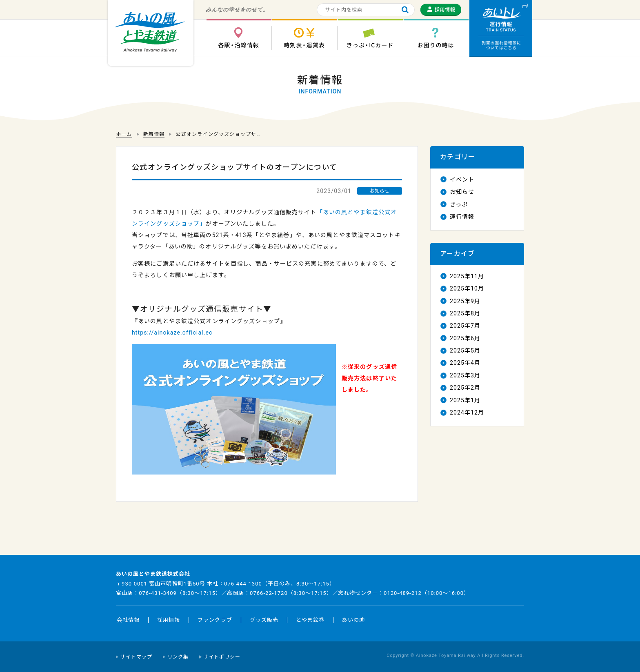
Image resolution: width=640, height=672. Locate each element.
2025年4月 (465, 363)
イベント (462, 180)
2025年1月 (465, 400)
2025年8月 (465, 313)
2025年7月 (465, 326)
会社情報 (128, 620)
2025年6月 (465, 338)
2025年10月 (467, 288)
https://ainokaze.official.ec (172, 333)
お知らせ (462, 192)
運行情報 (462, 217)
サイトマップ (136, 657)
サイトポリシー (222, 657)
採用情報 (169, 620)
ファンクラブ (215, 620)
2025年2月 (465, 388)
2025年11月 (467, 276)
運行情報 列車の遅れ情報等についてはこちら (501, 29)
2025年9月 (465, 301)
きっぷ (459, 204)
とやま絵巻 (310, 620)
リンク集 (178, 657)
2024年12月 (467, 413)
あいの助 (353, 620)
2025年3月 (465, 375)
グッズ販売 (264, 620)
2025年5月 (465, 350)
